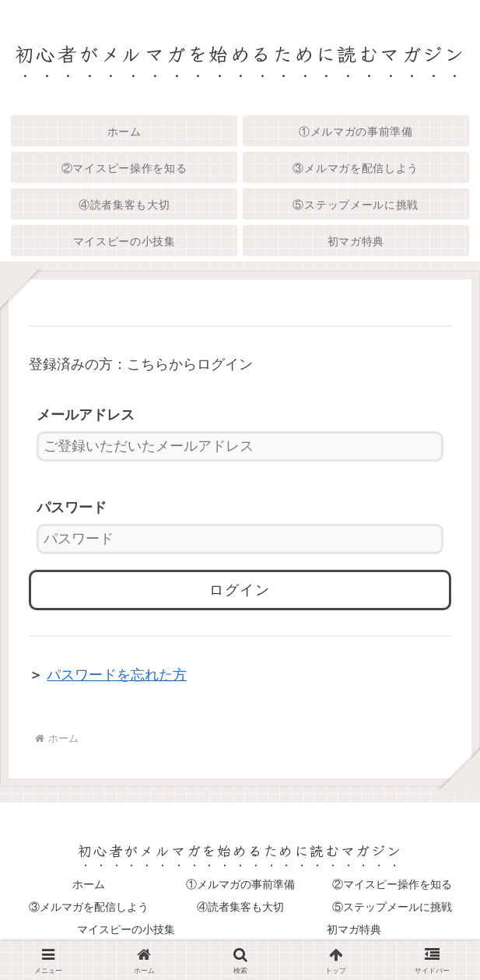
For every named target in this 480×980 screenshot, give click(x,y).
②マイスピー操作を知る (392, 884)
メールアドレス (86, 415)
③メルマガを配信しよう (89, 907)
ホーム (89, 884)
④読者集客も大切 (240, 907)
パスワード (72, 508)
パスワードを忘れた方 (117, 675)
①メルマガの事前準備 (240, 884)
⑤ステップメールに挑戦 (392, 907)
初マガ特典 (354, 929)
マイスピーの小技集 (126, 929)
